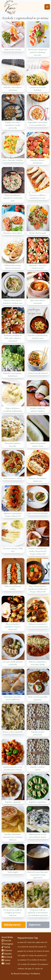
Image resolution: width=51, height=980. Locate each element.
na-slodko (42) (35, 960)
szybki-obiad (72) (41, 942)
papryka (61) (22, 951)
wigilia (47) (25, 955)
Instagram (7, 944)
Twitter (6, 960)
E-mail (6, 964)
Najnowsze (35, 925)
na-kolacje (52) (32, 951)
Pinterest (7, 950)
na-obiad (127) (22, 942)
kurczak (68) (33, 947)
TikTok (6, 947)
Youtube (6, 941)
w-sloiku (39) (25, 964)
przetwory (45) (42, 955)
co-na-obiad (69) (23, 947)
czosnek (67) (42, 947)
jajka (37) (31, 969)
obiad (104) (31, 942)
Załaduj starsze (12, 925)
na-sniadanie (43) (23, 960)
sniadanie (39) (35, 964)
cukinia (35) (39, 969)
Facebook (7, 957)
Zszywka (7, 954)
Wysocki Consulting (21, 974)
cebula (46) (33, 955)
